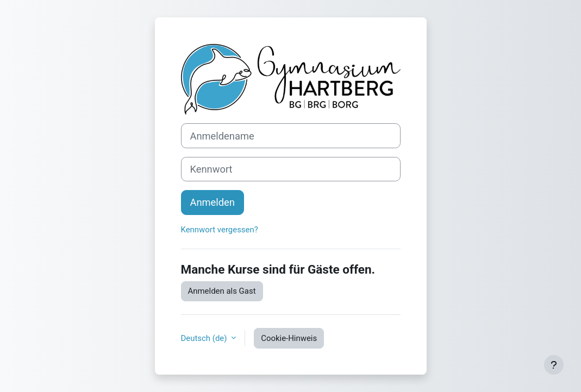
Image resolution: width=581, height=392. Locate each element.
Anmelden (213, 202)
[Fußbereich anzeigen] (554, 365)
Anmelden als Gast (222, 291)
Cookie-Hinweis (289, 338)
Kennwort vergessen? (220, 230)
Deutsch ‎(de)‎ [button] (205, 338)
